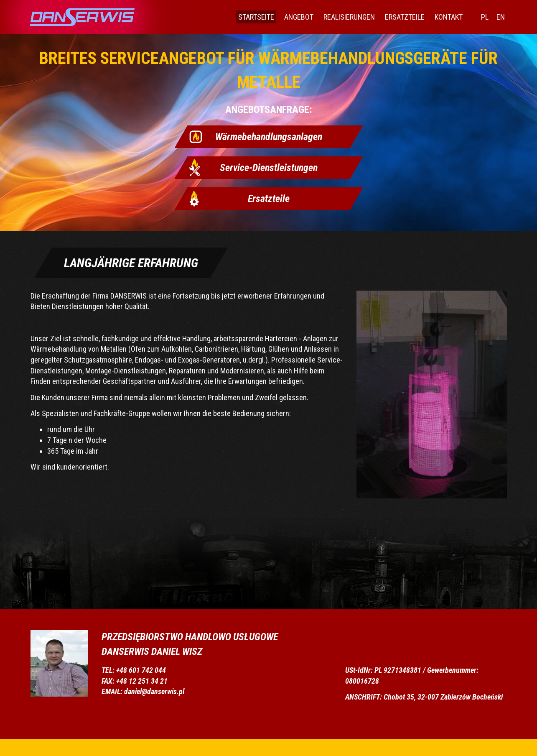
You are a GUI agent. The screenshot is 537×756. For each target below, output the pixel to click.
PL (485, 17)
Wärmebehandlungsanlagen (269, 137)
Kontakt (449, 17)
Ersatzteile (405, 17)
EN (501, 17)
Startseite (256, 17)
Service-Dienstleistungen (269, 168)
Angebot (299, 17)
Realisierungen (349, 17)
